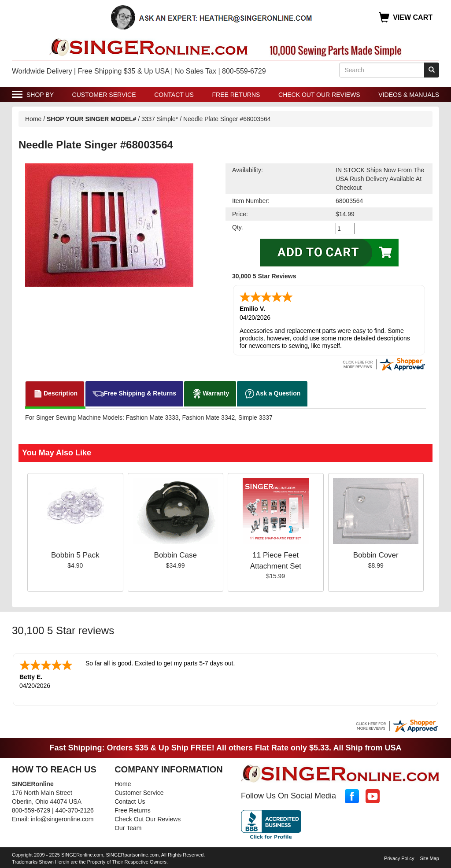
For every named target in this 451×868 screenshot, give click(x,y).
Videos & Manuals (409, 95)
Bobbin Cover (376, 555)
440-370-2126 (75, 810)
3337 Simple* (160, 119)
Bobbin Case (176, 555)
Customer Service (104, 95)
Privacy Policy (399, 858)
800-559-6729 (31, 810)
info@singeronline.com (62, 819)
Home (33, 119)
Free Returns (236, 95)
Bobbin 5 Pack (75, 555)
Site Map (430, 858)
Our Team (128, 828)
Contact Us (174, 95)
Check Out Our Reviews (319, 95)
